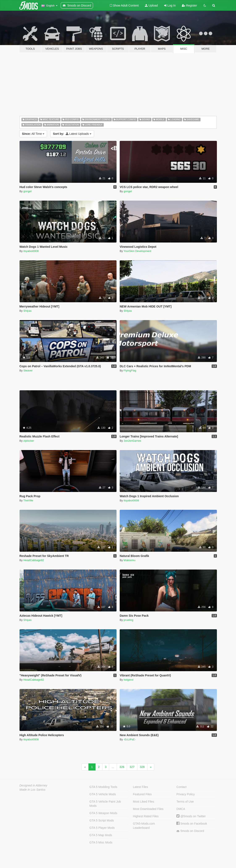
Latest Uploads (72, 134)
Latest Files (140, 787)
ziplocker (29, 441)
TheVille (28, 500)
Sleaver (28, 370)
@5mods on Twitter (191, 816)
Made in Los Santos (33, 790)
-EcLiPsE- (130, 739)
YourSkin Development (138, 251)
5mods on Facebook (192, 824)
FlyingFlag (130, 370)
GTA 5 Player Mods (102, 828)
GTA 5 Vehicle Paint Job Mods (105, 804)
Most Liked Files (144, 802)
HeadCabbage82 (34, 560)
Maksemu (130, 560)
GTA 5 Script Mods (102, 820)
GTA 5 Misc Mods (101, 842)
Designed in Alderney (33, 785)
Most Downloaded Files (148, 809)
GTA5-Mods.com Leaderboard (144, 826)
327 (132, 767)
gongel (27, 191)
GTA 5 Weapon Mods (103, 813)
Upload (151, 5)
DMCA (181, 809)
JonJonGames (132, 441)
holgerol (128, 680)
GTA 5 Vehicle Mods (103, 794)
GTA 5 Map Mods (101, 835)
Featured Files (142, 794)
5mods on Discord (190, 831)
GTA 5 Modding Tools (103, 787)
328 (142, 767)
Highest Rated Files (146, 816)
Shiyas (27, 311)
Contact (181, 787)
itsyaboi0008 (31, 251)
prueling (128, 620)
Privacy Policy (186, 794)
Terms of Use (185, 802)
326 (122, 767)
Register (189, 5)
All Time (33, 134)
